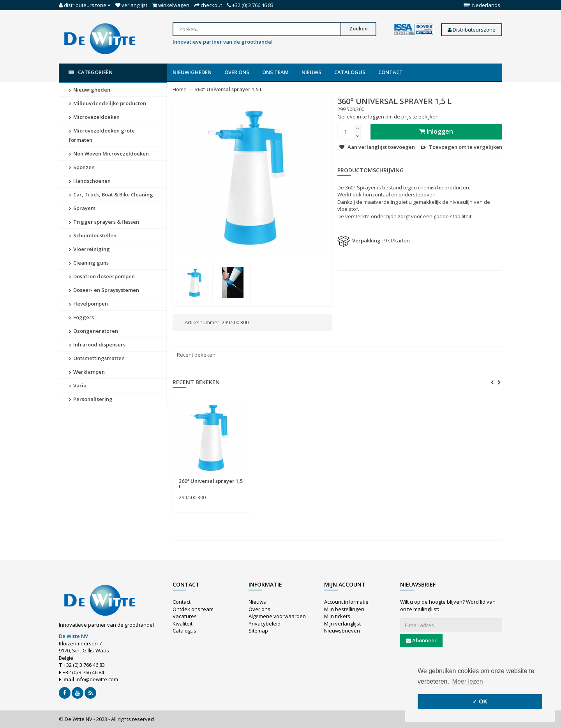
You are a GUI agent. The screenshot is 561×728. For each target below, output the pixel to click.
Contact (391, 72)
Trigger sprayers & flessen (104, 222)
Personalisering (91, 399)
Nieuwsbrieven (342, 631)
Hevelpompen (88, 304)
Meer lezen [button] (468, 681)
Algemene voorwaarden (277, 616)
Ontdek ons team (193, 609)
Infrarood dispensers (97, 345)
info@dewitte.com (97, 679)
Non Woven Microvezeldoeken (109, 154)
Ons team (275, 72)
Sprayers (82, 208)
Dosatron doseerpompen (102, 276)
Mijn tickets (337, 616)
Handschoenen (90, 181)
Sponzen (82, 167)
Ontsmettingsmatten (97, 358)
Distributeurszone (472, 30)
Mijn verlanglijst (342, 624)
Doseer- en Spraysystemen (104, 290)
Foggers (81, 317)
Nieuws (311, 72)
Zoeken (358, 28)
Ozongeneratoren (93, 331)
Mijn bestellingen (344, 609)
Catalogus (350, 72)
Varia (78, 385)
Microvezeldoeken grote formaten (102, 135)
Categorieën (91, 72)
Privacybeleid (265, 624)
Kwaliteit (183, 624)
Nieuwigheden (192, 72)
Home (180, 89)
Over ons (237, 72)
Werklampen (87, 372)
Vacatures (185, 616)
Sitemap (258, 631)
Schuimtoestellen (93, 235)
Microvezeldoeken (94, 117)
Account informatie (346, 602)
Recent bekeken (196, 355)
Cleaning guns (89, 263)
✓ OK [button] (480, 701)
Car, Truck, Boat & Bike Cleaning (111, 194)
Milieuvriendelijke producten (108, 103)
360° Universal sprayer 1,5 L (229, 89)
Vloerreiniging (89, 249)
